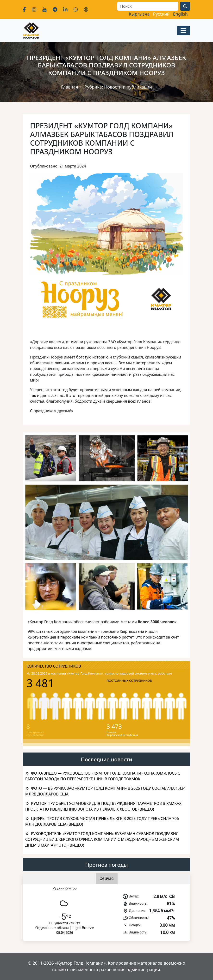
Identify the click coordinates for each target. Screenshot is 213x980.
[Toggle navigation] (183, 30)
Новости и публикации (128, 87)
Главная (70, 87)
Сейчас (107, 878)
